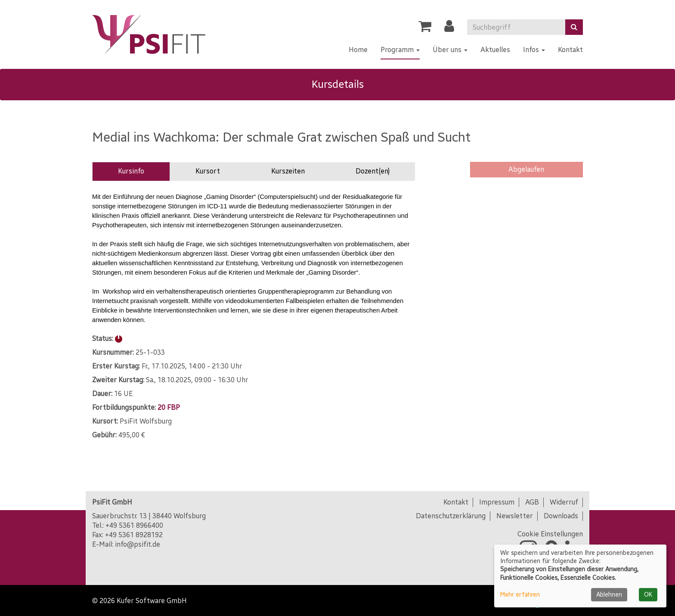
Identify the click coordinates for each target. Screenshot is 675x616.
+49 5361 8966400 (134, 525)
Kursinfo (131, 171)
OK (648, 595)
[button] (449, 29)
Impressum (497, 502)
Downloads (561, 516)
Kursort (208, 171)
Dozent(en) (373, 171)
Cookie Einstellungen (550, 534)
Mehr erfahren (520, 595)
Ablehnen (609, 595)
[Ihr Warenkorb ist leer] (425, 29)
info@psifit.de (138, 544)
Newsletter (515, 516)
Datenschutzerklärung (451, 516)
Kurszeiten (288, 171)
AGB (532, 502)
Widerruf (564, 502)
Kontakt (456, 502)
